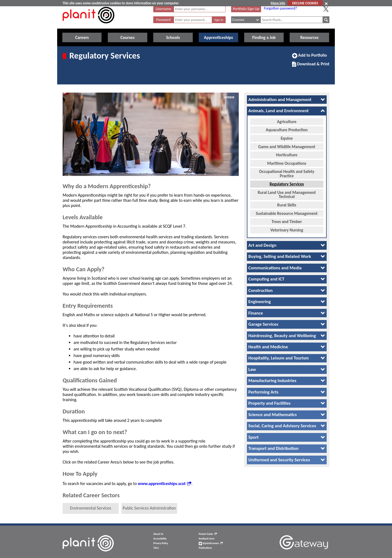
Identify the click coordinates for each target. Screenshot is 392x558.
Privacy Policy (161, 543)
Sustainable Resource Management (287, 213)
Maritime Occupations (287, 163)
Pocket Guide (208, 534)
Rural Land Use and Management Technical (287, 194)
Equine (287, 138)
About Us (158, 534)
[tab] (287, 100)
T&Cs (156, 548)
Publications (205, 548)
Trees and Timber (287, 221)
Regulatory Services (287, 184)
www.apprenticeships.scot (165, 484)
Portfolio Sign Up (246, 9)
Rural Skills (287, 204)
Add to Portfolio (310, 57)
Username (163, 9)
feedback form (207, 539)
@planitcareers (211, 543)
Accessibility (160, 539)
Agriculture (287, 121)
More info (278, 3)
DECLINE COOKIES (305, 3)
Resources (309, 37)
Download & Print (311, 66)
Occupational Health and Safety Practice (287, 173)
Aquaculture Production (287, 129)
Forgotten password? (280, 8)
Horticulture (287, 155)
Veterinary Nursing (287, 229)
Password (163, 20)
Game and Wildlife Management (287, 146)
